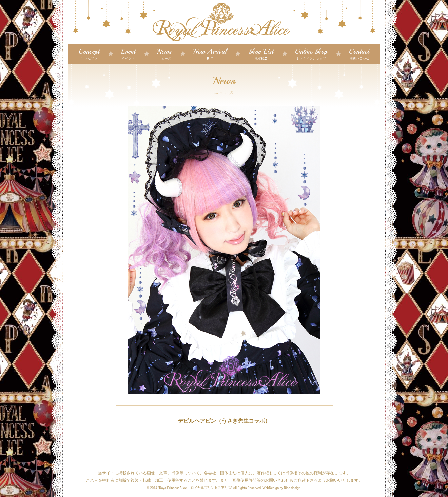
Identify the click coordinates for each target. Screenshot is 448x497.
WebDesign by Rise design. (282, 488)
